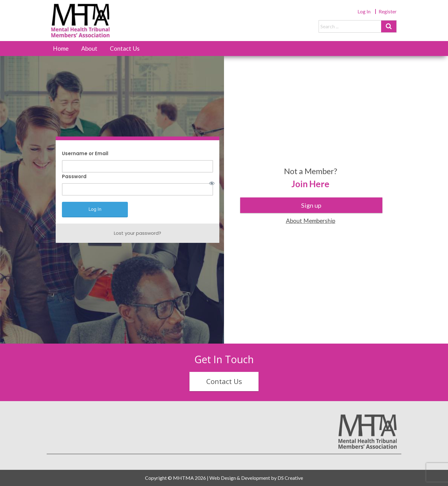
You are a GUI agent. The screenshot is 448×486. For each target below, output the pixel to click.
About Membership (311, 221)
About (89, 48)
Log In (364, 11)
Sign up (311, 205)
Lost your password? (138, 233)
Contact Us (125, 48)
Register (388, 11)
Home (61, 48)
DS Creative (290, 478)
